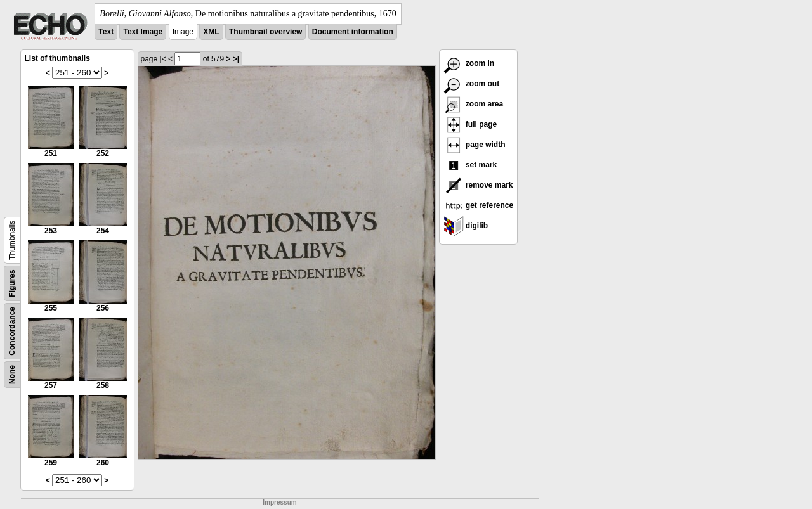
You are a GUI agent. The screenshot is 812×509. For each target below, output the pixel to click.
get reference (479, 205)
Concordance (12, 331)
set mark (470, 165)
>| (236, 59)
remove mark (478, 185)
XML (211, 32)
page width (475, 145)
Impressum (279, 502)
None (12, 375)
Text (106, 32)
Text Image (143, 32)
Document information (353, 32)
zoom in (469, 63)
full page (470, 124)
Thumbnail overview (265, 32)
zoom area (474, 104)
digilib (466, 226)
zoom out (472, 84)
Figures (12, 283)
